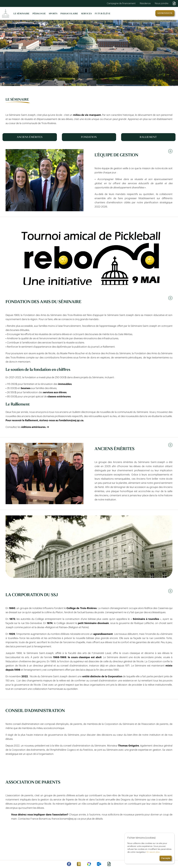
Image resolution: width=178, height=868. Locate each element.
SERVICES (86, 14)
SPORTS (53, 14)
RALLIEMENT (148, 137)
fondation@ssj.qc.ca (71, 420)
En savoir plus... (153, 852)
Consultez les (28, 427)
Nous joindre (162, 3)
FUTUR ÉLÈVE (103, 14)
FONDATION (89, 137)
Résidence (145, 3)
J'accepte (165, 858)
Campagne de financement (121, 3)
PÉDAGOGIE (39, 14)
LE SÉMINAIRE (21, 14)
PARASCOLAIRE (69, 14)
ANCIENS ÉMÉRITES (30, 137)
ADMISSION (165, 13)
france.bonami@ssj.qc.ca (66, 819)
